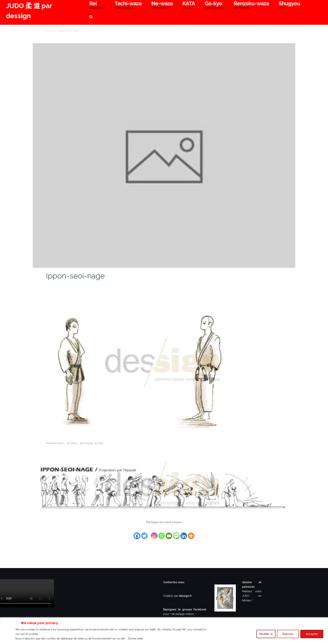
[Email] (169, 534)
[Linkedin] (184, 534)
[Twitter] (144, 534)
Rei (97, 5)
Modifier (265, 634)
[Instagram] (154, 534)
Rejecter (288, 634)
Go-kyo (214, 5)
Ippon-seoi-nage (75, 276)
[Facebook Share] (149, 531)
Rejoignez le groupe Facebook (185, 609)
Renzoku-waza (251, 5)
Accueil (51, 31)
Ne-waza (162, 5)
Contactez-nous (174, 582)
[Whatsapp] (162, 534)
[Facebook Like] (150, 531)
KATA (189, 5)
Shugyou (289, 5)
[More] (191, 534)
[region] (164, 631)
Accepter (312, 634)
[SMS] (176, 534)
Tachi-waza (128, 5)
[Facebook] (137, 534)
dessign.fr (185, 596)
